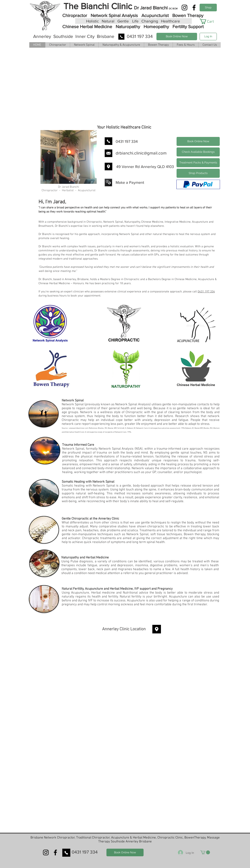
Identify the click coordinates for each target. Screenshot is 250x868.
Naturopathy (128, 27)
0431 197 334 (206, 292)
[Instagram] (184, 8)
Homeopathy (156, 27)
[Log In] (208, 37)
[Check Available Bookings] (198, 152)
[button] (210, 21)
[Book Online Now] (177, 37)
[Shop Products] (208, 8)
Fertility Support (187, 27)
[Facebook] (194, 8)
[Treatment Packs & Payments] (198, 163)
